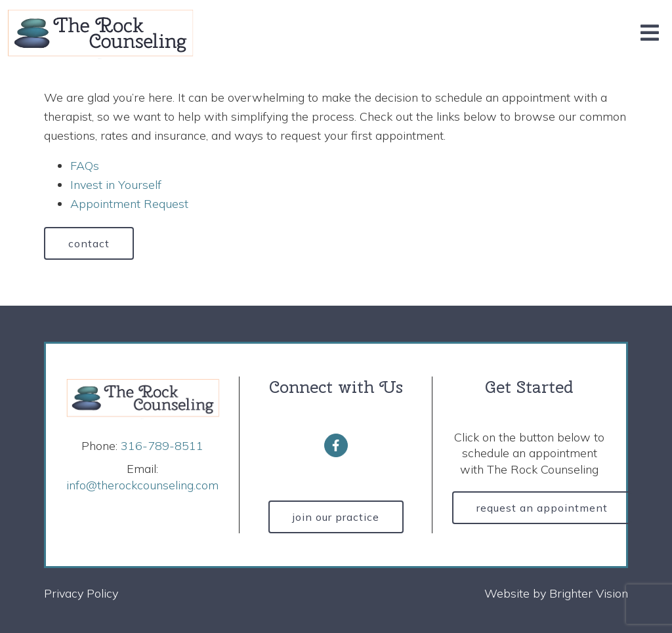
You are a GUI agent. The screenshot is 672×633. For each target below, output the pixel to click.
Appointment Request (129, 204)
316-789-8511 (162, 446)
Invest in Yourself (116, 185)
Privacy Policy (81, 593)
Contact (89, 243)
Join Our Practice (336, 517)
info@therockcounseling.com (142, 485)
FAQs (85, 166)
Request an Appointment (542, 508)
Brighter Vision (589, 593)
